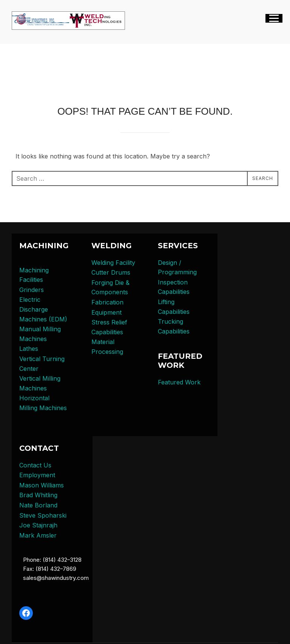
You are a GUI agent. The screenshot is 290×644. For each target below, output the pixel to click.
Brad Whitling (38, 495)
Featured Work (179, 382)
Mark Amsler (38, 535)
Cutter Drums (111, 272)
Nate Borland (38, 505)
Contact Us (35, 465)
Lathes (29, 349)
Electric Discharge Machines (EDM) (43, 309)
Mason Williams (42, 485)
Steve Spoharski (43, 515)
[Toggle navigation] (274, 18)
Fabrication (107, 302)
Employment (37, 475)
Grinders (32, 290)
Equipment (106, 312)
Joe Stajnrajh (38, 525)
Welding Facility (113, 263)
